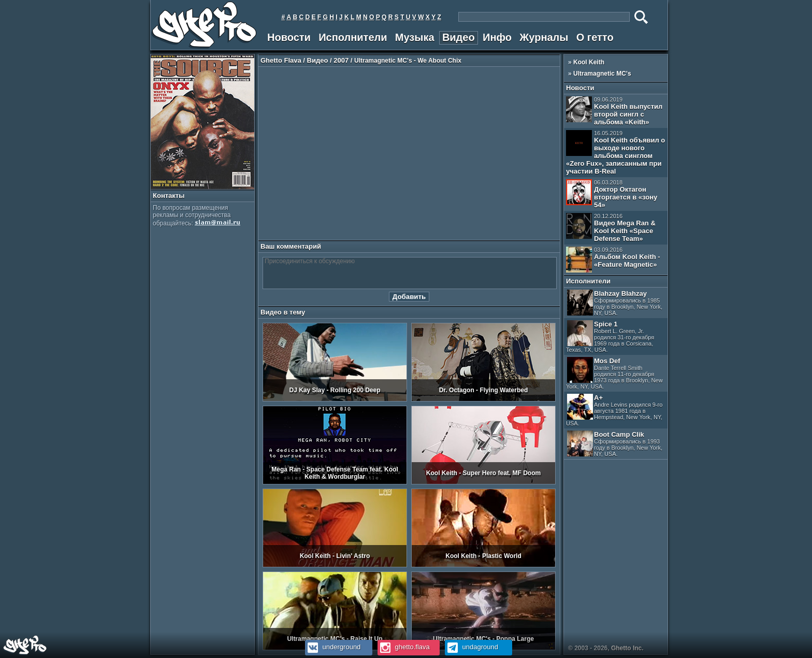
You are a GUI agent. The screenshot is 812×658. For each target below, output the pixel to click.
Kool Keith (589, 62)
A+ (614, 410)
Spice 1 (610, 337)
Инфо (497, 37)
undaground (472, 647)
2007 (341, 60)
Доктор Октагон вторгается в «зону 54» (612, 194)
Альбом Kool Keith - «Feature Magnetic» (613, 260)
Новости (289, 37)
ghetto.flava (404, 647)
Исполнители (353, 37)
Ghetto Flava (281, 60)
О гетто (595, 37)
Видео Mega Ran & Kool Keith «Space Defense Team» (611, 228)
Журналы (544, 37)
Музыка (415, 37)
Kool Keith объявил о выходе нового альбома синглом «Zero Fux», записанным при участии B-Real (615, 153)
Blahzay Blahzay (615, 303)
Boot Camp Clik (615, 444)
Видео (459, 37)
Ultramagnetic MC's (602, 74)
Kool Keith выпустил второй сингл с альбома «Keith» (614, 111)
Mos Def (614, 373)
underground (333, 647)
